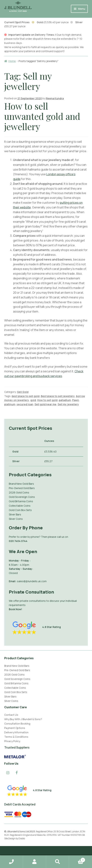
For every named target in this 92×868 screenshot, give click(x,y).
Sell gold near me (45, 404)
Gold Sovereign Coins (22, 497)
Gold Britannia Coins (21, 501)
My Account (34, 862)
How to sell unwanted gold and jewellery (42, 116)
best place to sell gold (26, 396)
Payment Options (15, 728)
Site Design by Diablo (15, 838)
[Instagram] (8, 773)
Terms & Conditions (16, 737)
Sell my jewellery (68, 404)
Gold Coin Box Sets (20, 510)
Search (58, 862)
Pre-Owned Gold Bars (22, 488)
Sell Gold (23, 392)
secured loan (25, 404)
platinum (10, 404)
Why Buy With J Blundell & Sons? (23, 719)
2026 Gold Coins (19, 492)
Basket (77, 859)
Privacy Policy (12, 741)
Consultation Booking (17, 724)
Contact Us (11, 715)
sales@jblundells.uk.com (32, 581)
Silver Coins (16, 519)
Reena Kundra (55, 98)
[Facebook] (17, 773)
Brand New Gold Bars (21, 484)
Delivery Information (16, 732)
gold (33, 400)
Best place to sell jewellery (58, 396)
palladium (65, 400)
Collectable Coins (20, 506)
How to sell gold (47, 400)
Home (12, 61)
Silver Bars (15, 514)
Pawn (76, 400)
